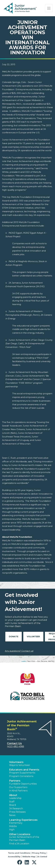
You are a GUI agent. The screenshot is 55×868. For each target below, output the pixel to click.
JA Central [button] (42, 857)
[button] (20, 862)
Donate (14, 637)
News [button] (12, 815)
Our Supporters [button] (18, 787)
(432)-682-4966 (16, 746)
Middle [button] (13, 826)
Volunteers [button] (16, 762)
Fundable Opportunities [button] (23, 784)
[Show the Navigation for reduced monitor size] (49, 8)
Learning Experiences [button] (23, 820)
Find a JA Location (19, 844)
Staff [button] (12, 802)
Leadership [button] (15, 798)
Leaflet (24, 661)
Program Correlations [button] (21, 776)
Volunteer (33, 637)
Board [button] (13, 805)
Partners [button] (15, 781)
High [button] (12, 830)
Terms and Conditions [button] (19, 853)
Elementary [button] (16, 823)
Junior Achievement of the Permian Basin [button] (24, 839)
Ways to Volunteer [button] (20, 765)
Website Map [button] (29, 857)
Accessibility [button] (14, 857)
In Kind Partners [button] (18, 791)
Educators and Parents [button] (24, 770)
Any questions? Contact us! (19, 651)
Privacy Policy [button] (39, 853)
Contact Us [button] (14, 743)
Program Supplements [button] (22, 773)
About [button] (13, 795)
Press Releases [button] (17, 812)
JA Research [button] (16, 808)
